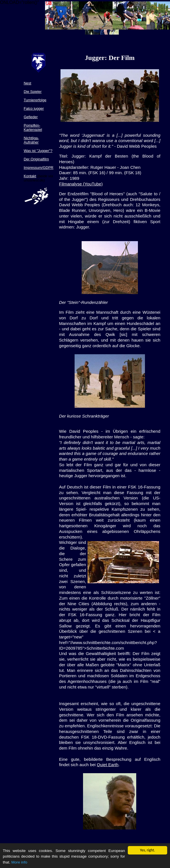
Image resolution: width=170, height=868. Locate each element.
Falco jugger (34, 108)
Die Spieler (33, 92)
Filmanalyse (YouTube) (81, 184)
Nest (27, 83)
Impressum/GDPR (38, 168)
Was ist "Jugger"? (38, 151)
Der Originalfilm (36, 159)
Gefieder (31, 117)
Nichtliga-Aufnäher (31, 140)
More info (19, 863)
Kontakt (30, 176)
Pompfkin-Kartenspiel (33, 127)
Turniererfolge (35, 100)
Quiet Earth (108, 765)
